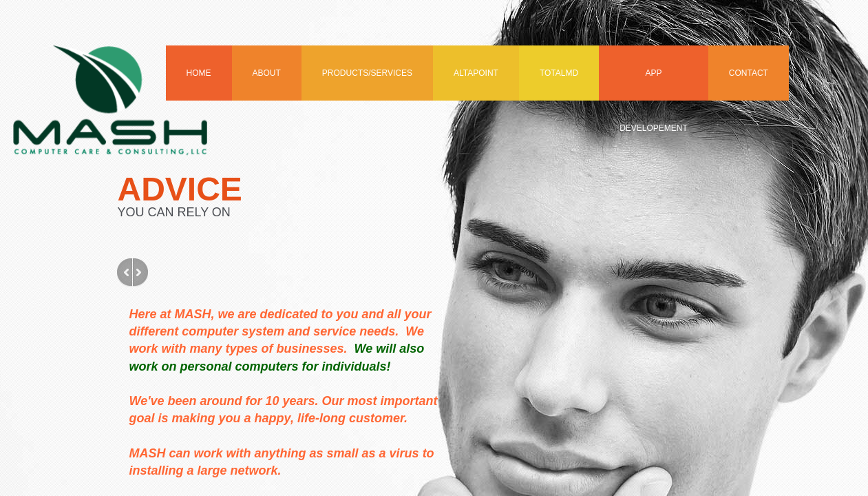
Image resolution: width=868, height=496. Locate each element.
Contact (749, 73)
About (267, 73)
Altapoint (476, 73)
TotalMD (559, 73)
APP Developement (654, 84)
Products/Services (367, 73)
